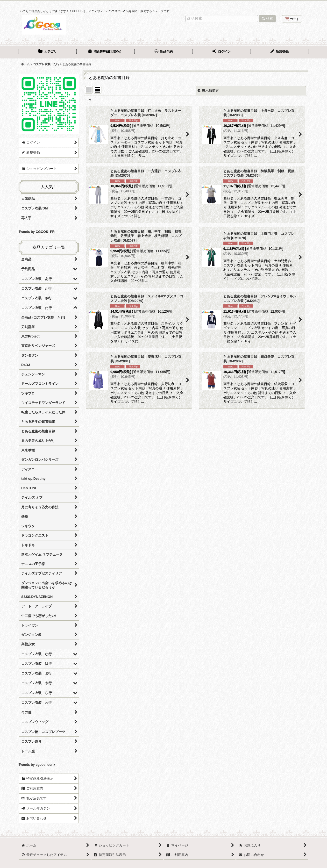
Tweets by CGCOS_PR (37, 232)
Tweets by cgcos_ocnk (37, 765)
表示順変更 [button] (208, 91)
